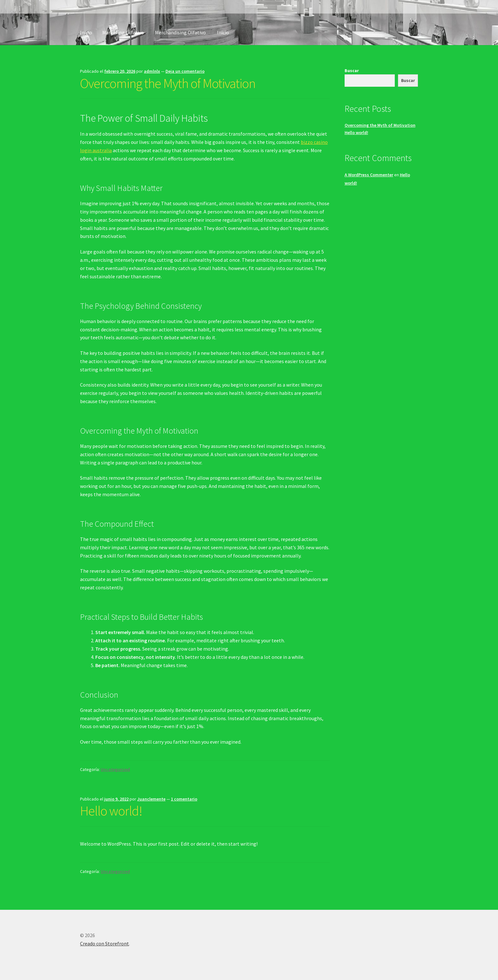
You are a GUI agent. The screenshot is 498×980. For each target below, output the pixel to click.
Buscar (352, 71)
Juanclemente (151, 799)
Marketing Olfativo (123, 32)
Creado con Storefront (104, 943)
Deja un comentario (185, 71)
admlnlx (152, 71)
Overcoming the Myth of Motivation (168, 83)
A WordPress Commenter (369, 175)
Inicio (86, 32)
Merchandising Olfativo (180, 32)
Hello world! (111, 811)
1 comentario (184, 799)
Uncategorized (115, 769)
